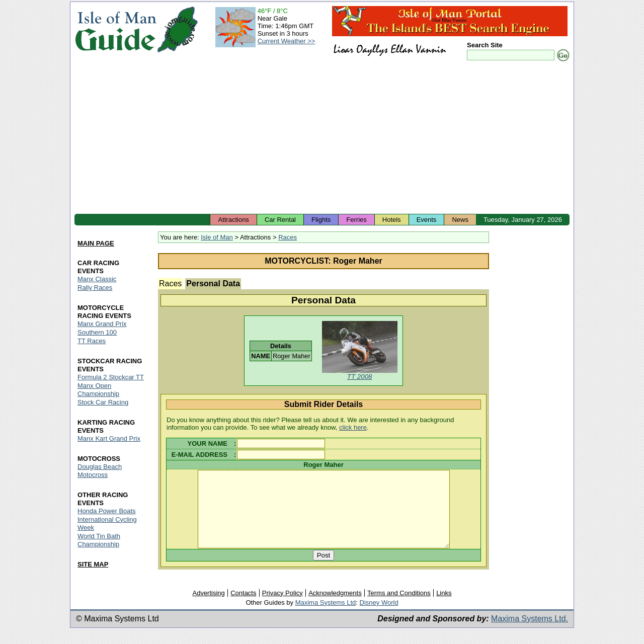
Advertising (208, 608)
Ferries (356, 220)
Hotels (392, 220)
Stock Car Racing (103, 402)
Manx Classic (97, 279)
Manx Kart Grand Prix (109, 438)
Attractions (233, 220)
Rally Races (95, 288)
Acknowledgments (335, 608)
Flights (321, 220)
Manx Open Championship (98, 390)
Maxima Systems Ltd (326, 617)
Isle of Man (217, 237)
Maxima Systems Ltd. (530, 633)
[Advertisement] (322, 138)
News (460, 220)
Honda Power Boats (107, 511)
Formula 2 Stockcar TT (111, 377)
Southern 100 (97, 332)
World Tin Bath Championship (99, 540)
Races (288, 237)
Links (444, 608)
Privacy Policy (283, 608)
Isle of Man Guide (115, 29)
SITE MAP (93, 564)
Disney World (379, 617)
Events (427, 220)
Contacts (243, 608)
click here (353, 427)
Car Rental (280, 220)
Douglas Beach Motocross (100, 471)
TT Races (92, 341)
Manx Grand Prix (102, 324)
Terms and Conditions (399, 608)
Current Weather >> (287, 41)
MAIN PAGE (96, 243)
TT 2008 (360, 377)
